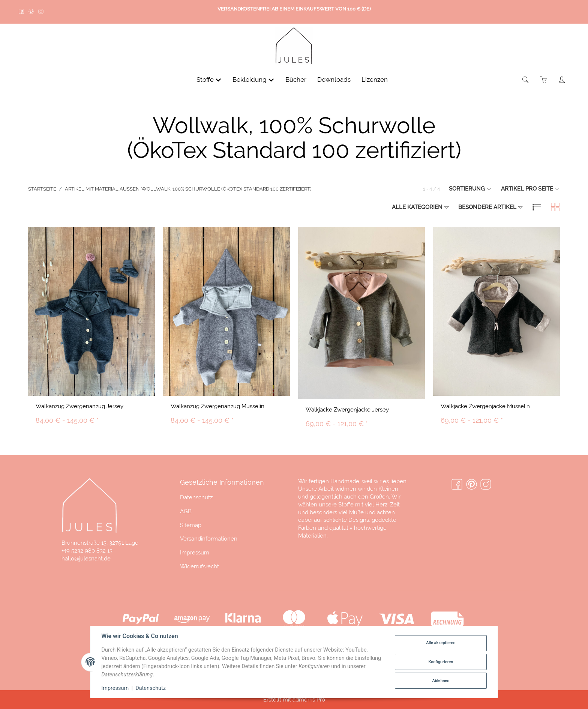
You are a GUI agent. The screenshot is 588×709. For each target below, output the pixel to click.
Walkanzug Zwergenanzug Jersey (79, 406)
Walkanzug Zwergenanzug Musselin (217, 406)
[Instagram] (486, 485)
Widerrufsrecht (199, 566)
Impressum (195, 552)
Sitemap (191, 525)
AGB (186, 511)
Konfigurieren (441, 662)
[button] (537, 207)
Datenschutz (196, 497)
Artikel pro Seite (530, 189)
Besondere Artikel (491, 207)
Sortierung (470, 189)
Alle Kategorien (421, 207)
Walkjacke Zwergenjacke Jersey (347, 409)
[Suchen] (526, 80)
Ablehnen (441, 681)
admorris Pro (309, 699)
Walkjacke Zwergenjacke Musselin (485, 406)
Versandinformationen (209, 539)
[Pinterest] (472, 485)
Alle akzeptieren (441, 643)
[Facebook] (457, 485)
